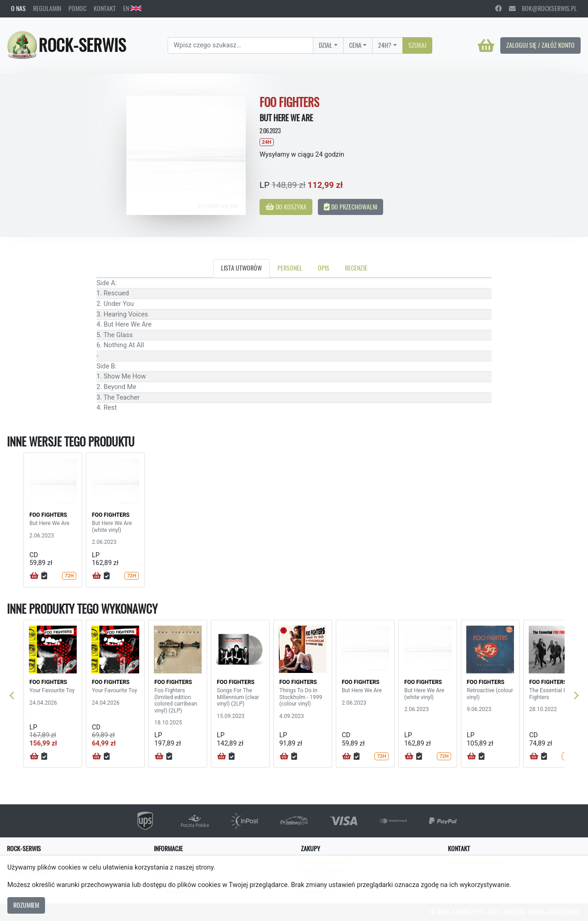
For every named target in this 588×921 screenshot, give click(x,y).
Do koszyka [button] (286, 207)
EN (132, 8)
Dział (325, 45)
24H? (385, 45)
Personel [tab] (290, 268)
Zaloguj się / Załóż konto (540, 45)
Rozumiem (26, 905)
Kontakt (105, 8)
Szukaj (417, 45)
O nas (18, 8)
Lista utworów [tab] (241, 268)
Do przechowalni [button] (351, 207)
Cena (355, 45)
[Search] (240, 45)
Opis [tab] (324, 268)
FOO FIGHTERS (48, 515)
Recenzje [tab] (356, 268)
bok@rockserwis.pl (543, 8)
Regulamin (47, 8)
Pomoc (77, 8)
